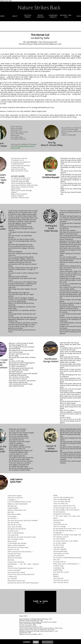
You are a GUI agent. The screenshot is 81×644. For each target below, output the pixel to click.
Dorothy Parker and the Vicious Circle (23, 147)
